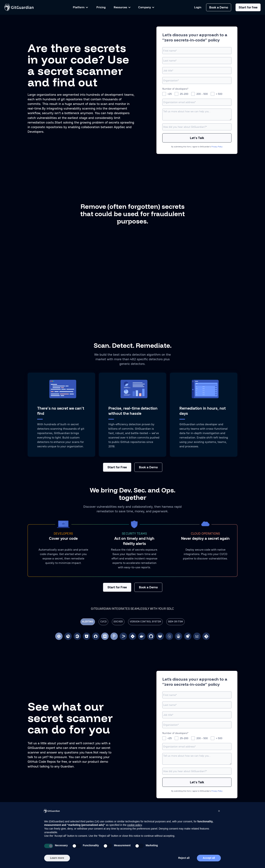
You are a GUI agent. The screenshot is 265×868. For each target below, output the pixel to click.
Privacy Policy (217, 147)
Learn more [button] (57, 858)
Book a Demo (219, 7)
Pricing (101, 7)
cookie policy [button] (134, 825)
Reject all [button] (184, 858)
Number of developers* (175, 89)
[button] (219, 811)
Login (198, 7)
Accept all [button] (209, 858)
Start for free (248, 7)
